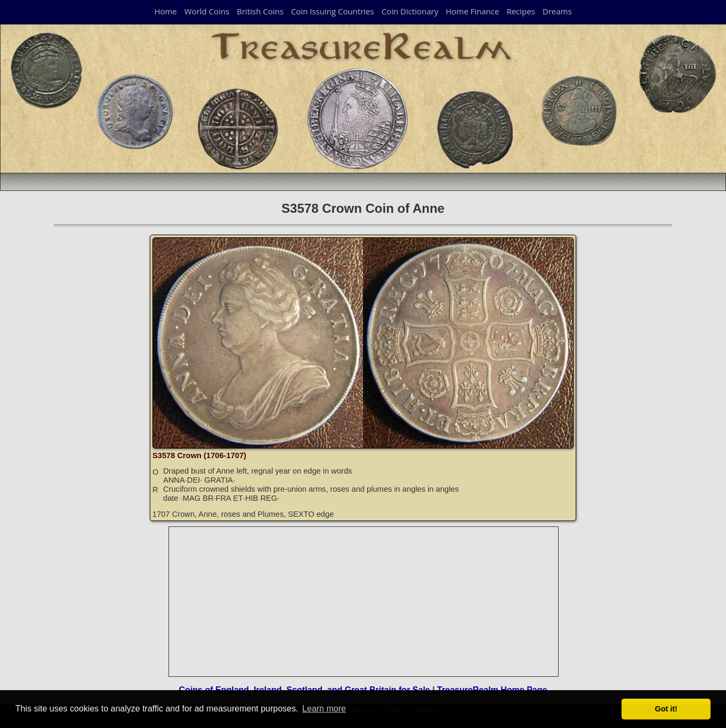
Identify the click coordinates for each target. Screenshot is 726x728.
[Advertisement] (364, 602)
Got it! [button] (666, 709)
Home (165, 11)
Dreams (557, 11)
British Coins (260, 11)
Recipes (521, 11)
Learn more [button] (324, 709)
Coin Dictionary (410, 11)
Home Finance (472, 11)
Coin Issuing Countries (333, 11)
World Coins (207, 11)
